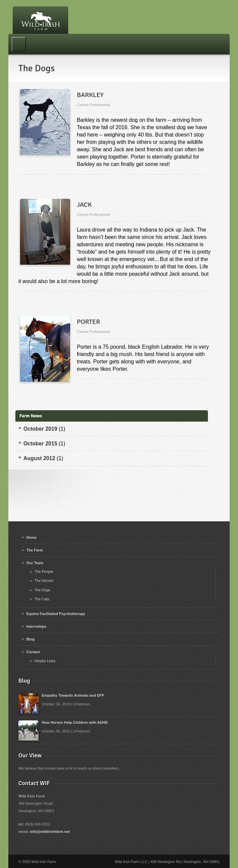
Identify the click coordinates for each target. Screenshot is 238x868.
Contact (33, 652)
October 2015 (40, 444)
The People (44, 572)
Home (32, 537)
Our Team (35, 563)
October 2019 (40, 429)
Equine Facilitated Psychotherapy (56, 614)
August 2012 (39, 458)
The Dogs (42, 590)
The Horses (44, 581)
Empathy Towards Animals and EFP (73, 695)
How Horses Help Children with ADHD (75, 722)
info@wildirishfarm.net (50, 832)
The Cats (42, 599)
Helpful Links (45, 661)
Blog (30, 639)
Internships (36, 626)
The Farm (35, 550)
